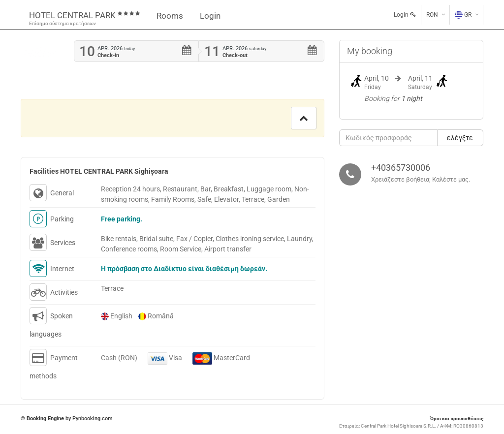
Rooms (170, 16)
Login (210, 16)
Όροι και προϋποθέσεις (457, 418)
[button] (304, 118)
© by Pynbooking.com (67, 418)
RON (432, 15)
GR (463, 15)
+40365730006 (401, 168)
